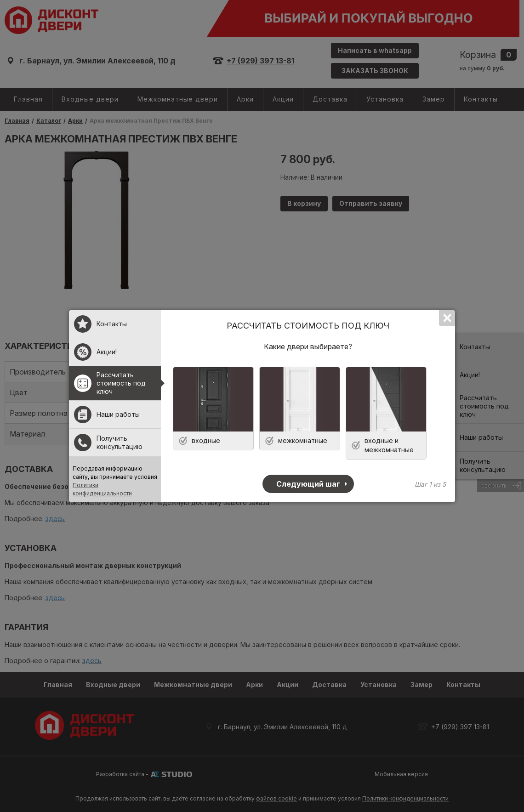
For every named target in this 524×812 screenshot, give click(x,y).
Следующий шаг (308, 484)
